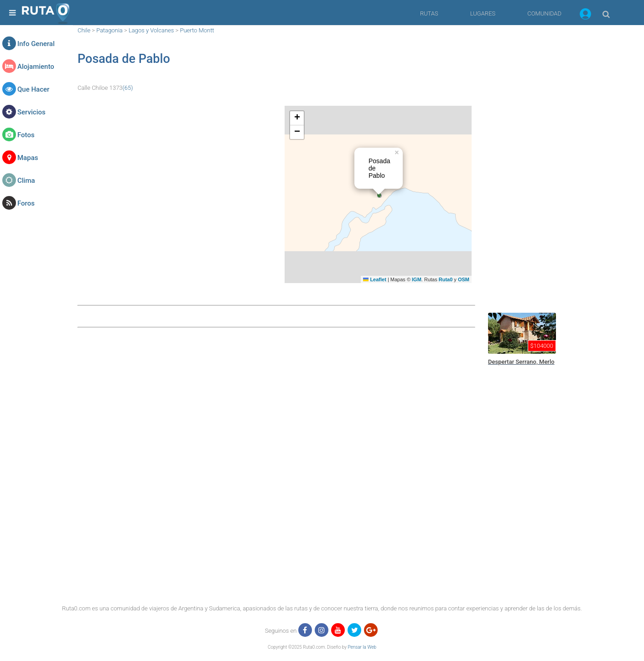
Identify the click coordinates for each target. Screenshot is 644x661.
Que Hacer (33, 89)
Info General (36, 44)
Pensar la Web (362, 647)
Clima (26, 181)
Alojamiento (36, 67)
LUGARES (483, 13)
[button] (585, 15)
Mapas (28, 158)
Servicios (31, 112)
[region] (553, 162)
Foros (26, 203)
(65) (128, 88)
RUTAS (429, 13)
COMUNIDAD (544, 13)
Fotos (26, 135)
